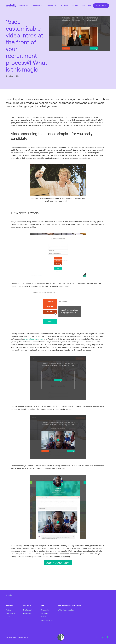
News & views (86, 6)
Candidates (36, 6)
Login (8, 617)
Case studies (64, 6)
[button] (23, 6)
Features (9, 610)
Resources (50, 6)
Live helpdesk (28, 610)
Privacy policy (28, 613)
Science (75, 6)
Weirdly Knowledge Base (66, 610)
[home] (11, 6)
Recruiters (22, 6)
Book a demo (101, 6)
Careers (43, 617)
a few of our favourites (33, 339)
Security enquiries (47, 620)
